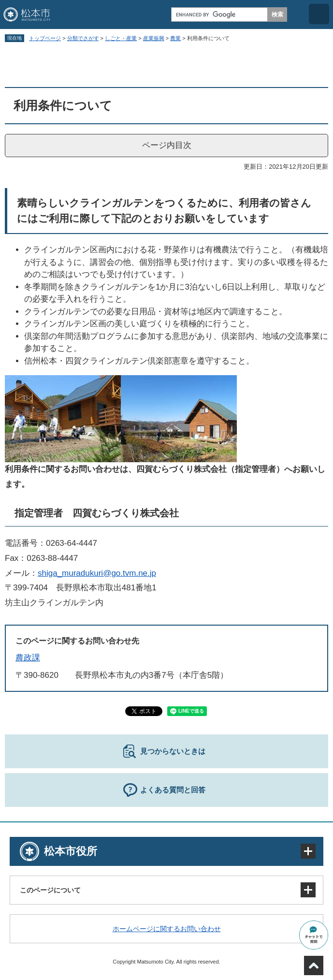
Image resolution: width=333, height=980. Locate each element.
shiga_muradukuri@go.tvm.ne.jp (97, 573)
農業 (175, 38)
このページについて (50, 890)
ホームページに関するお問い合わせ (167, 929)
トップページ (45, 38)
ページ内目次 (167, 145)
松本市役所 (71, 851)
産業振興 (154, 38)
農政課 (28, 658)
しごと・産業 (121, 38)
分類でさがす (83, 38)
